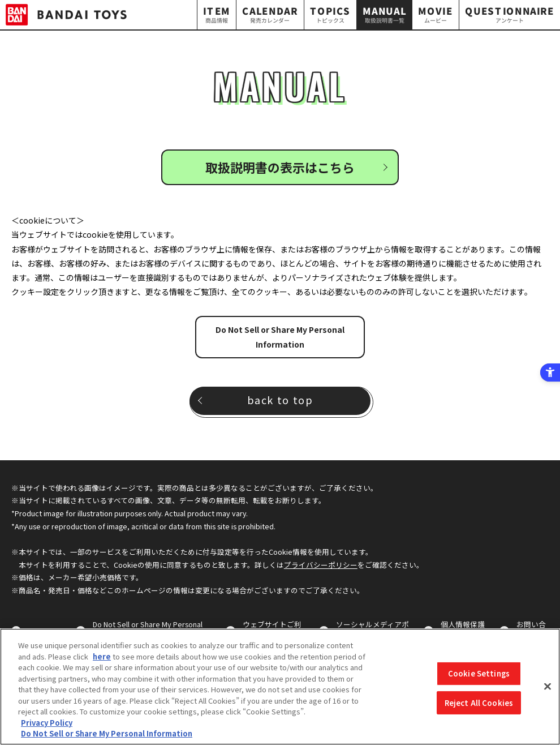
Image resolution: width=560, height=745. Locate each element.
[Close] (548, 687)
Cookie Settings (479, 673)
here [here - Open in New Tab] (102, 656)
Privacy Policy (47, 723)
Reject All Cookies (479, 703)
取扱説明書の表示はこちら (280, 167)
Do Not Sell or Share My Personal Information (280, 337)
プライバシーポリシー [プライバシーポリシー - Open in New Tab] (321, 565)
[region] (280, 687)
